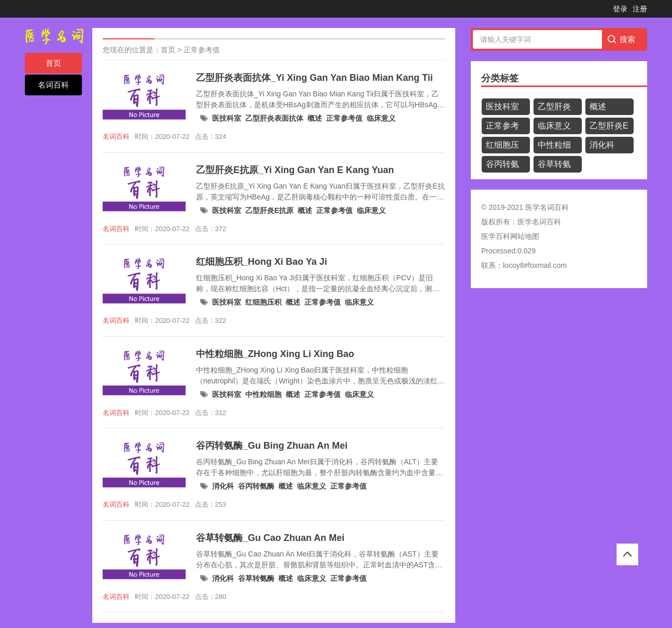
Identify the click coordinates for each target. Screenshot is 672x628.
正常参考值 (202, 50)
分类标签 (500, 78)
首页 (53, 63)
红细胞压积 (263, 302)
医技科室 (227, 118)
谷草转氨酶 (256, 578)
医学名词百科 (539, 222)
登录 (620, 9)
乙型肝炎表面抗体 (274, 118)
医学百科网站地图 (510, 236)
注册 (640, 9)
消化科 (223, 486)
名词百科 (53, 85)
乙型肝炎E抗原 (269, 210)
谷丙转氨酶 (256, 486)
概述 (315, 118)
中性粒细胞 (263, 394)
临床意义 (381, 118)
